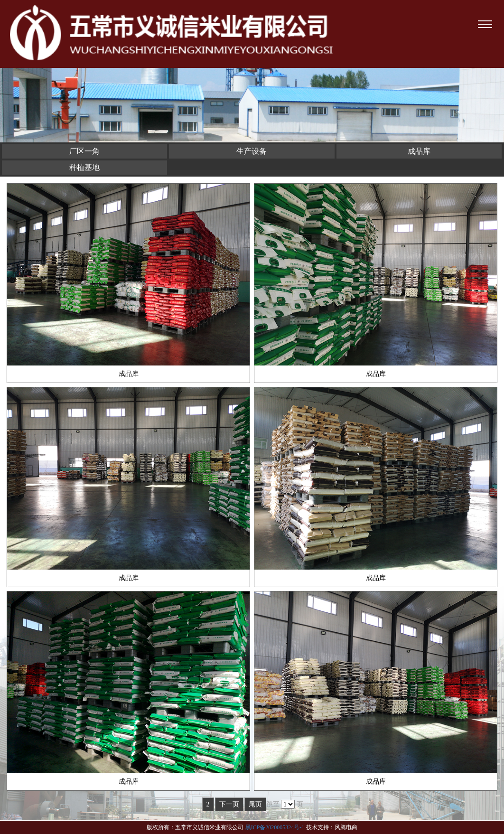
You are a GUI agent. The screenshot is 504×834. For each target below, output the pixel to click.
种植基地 (84, 167)
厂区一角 (84, 151)
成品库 (419, 151)
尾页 (255, 804)
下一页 (229, 804)
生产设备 (252, 151)
